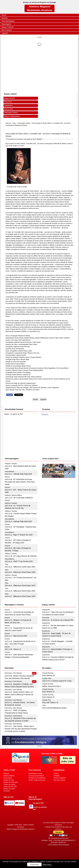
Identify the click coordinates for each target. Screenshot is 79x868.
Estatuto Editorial (9, 776)
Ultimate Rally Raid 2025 (23, 521)
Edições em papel (9, 789)
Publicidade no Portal (35, 774)
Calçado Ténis (47, 678)
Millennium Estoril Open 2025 (24, 567)
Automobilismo (10, 472)
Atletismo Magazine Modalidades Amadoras (20, 829)
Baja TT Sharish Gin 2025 (23, 535)
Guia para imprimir (59, 780)
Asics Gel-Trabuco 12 (50, 702)
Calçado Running (48, 673)
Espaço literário (9, 98)
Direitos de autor (9, 780)
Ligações (5, 33)
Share (10, 395)
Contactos (7, 791)
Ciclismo (7, 538)
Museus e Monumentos (12, 116)
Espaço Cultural (7, 27)
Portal (4, 15)
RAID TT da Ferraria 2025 (23, 561)
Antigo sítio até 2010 (10, 787)
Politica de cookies (10, 784)
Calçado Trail (46, 700)
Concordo (34, 864)
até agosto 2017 (38, 803)
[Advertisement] (40, 67)
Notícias (5, 18)
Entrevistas (8, 102)
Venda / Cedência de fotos (37, 780)
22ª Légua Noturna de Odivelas (25, 556)
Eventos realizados (60, 778)
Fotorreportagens (8, 21)
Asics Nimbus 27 (48, 692)
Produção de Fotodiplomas (37, 778)
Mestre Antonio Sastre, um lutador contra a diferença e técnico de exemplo (19, 695)
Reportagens (6, 24)
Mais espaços (7, 30)
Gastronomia (8, 109)
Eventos (7, 477)
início (14, 123)
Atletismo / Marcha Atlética (13, 495)
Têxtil (44, 705)
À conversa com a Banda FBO (62, 620)
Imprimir (39, 139)
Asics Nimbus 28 (48, 675)
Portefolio (57, 776)
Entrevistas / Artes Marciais (13, 673)
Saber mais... (48, 864)
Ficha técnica (8, 778)
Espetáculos (8, 105)
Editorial (6, 774)
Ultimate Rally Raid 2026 (23, 474)
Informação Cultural (11, 113)
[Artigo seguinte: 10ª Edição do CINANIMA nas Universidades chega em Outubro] (43, 399)
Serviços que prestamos (36, 776)
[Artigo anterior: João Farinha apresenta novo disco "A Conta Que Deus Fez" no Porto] (35, 399)
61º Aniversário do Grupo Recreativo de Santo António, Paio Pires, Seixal (20, 482)
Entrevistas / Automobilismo (13, 716)
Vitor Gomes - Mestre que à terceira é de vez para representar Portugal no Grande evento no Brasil (21, 729)
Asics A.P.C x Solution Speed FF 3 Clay (57, 681)
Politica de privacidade (11, 782)
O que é (56, 774)
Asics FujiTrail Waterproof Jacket (54, 708)
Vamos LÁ (17, 649)
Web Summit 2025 (20, 636)
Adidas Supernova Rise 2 (52, 686)
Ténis (7, 564)
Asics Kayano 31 (48, 697)
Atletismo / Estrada (11, 464)
